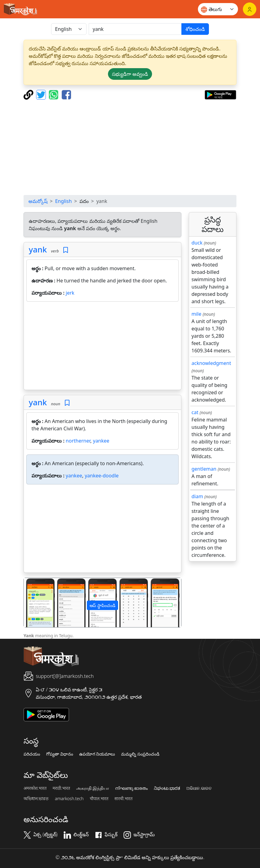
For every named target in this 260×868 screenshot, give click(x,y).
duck (197, 243)
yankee (101, 441)
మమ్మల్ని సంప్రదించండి (140, 754)
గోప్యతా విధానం (60, 754)
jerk (70, 293)
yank (38, 249)
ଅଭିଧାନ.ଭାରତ (199, 788)
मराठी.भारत (61, 788)
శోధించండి (195, 29)
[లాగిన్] (250, 9)
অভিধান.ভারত (36, 799)
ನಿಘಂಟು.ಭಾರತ (167, 788)
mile (196, 314)
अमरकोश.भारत (35, 788)
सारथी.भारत (123, 799)
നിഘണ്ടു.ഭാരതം (131, 788)
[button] (36, 603)
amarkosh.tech (69, 799)
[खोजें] (135, 29)
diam (197, 496)
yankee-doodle (102, 476)
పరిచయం (32, 754)
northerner (78, 441)
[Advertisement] (102, 347)
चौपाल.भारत (99, 799)
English (63, 201)
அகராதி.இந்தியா (92, 788)
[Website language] (218, 9)
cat (195, 412)
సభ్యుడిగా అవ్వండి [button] (130, 74)
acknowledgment (211, 363)
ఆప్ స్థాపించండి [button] (102, 605)
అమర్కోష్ (38, 201)
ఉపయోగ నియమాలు (97, 754)
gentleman (204, 469)
